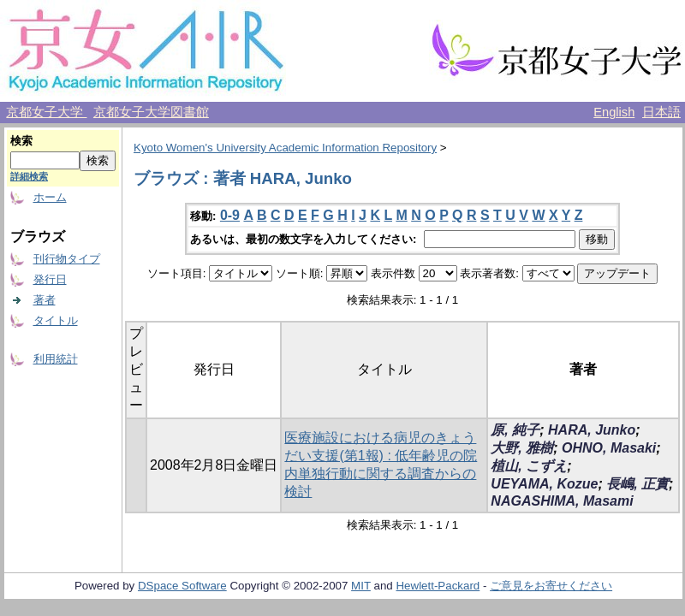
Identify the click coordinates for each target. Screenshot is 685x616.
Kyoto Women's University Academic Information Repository (285, 148)
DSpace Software (182, 586)
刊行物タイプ (67, 259)
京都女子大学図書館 (151, 112)
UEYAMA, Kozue (544, 484)
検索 (21, 141)
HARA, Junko (592, 430)
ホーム (50, 197)
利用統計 (56, 359)
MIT (361, 586)
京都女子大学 (46, 112)
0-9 (230, 215)
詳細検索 (29, 176)
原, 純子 (515, 430)
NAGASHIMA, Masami (562, 501)
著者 (45, 300)
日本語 (661, 112)
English (614, 112)
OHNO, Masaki (609, 448)
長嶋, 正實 (637, 484)
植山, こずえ (529, 466)
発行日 (50, 279)
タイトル (56, 320)
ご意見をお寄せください (551, 586)
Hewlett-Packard (438, 586)
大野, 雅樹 (522, 448)
